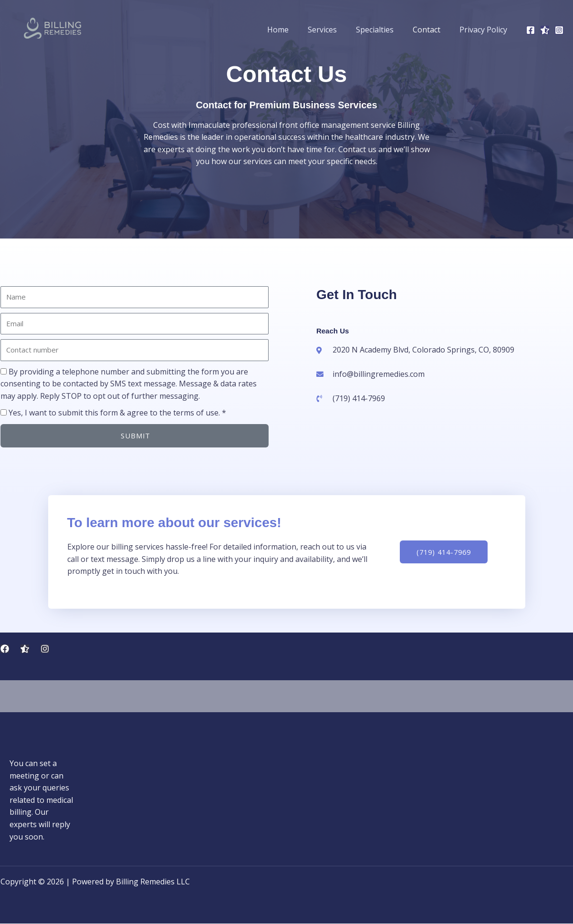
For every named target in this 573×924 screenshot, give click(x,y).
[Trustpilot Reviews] (25, 649)
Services (336, 30)
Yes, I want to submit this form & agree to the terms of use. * (117, 413)
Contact (432, 30)
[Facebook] (531, 30)
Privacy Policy (485, 30)
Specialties (384, 30)
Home (295, 30)
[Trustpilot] (545, 30)
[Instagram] (559, 30)
